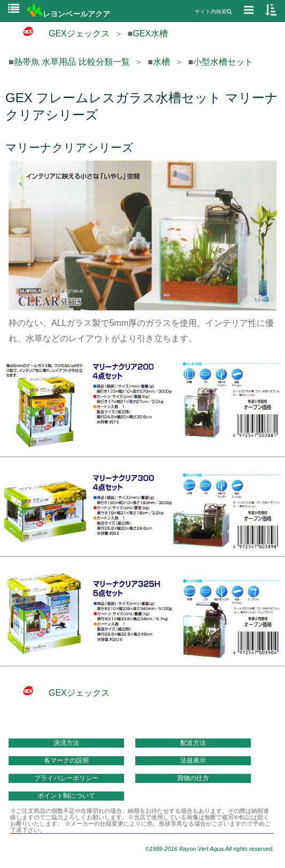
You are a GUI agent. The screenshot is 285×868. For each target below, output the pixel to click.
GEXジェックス (59, 33)
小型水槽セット (223, 62)
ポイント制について (66, 796)
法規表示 (193, 760)
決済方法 (66, 743)
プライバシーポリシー (66, 778)
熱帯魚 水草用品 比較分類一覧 (72, 62)
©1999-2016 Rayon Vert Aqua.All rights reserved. (209, 849)
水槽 (161, 62)
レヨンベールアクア (68, 14)
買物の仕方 (193, 778)
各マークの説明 (66, 760)
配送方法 (193, 743)
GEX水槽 (150, 33)
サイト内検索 (213, 12)
